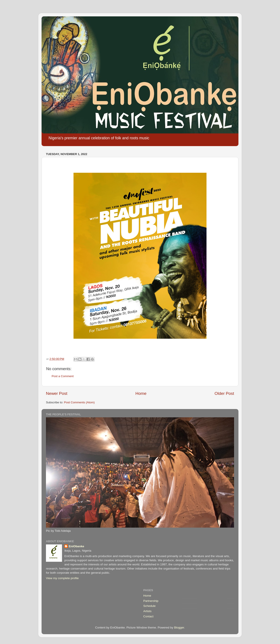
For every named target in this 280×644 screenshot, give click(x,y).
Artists (147, 611)
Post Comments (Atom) (79, 402)
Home (141, 393)
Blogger (179, 628)
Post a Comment (63, 376)
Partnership (151, 601)
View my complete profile (62, 578)
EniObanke (76, 546)
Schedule (149, 606)
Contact (148, 616)
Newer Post (57, 393)
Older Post (224, 393)
